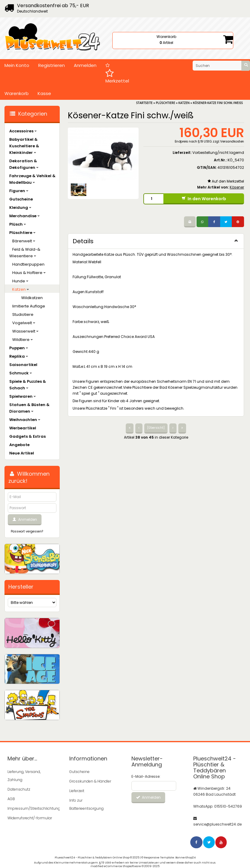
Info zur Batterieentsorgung (86, 804)
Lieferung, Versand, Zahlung (24, 776)
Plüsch (18, 224)
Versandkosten (232, 141)
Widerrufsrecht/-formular (30, 818)
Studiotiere (23, 314)
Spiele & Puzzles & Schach (28, 385)
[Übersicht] (156, 428)
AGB (11, 799)
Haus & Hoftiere (29, 273)
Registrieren (52, 65)
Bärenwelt (24, 241)
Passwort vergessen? (27, 531)
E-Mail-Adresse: (146, 776)
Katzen (21, 289)
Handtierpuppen (28, 264)
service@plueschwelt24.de (217, 824)
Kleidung (20, 208)
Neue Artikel (22, 453)
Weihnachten (25, 420)
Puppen (19, 348)
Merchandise (24, 216)
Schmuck (21, 373)
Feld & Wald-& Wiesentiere (25, 253)
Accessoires (23, 131)
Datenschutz (19, 789)
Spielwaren (23, 396)
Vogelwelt (24, 323)
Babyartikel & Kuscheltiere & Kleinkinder (24, 146)
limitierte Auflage (29, 306)
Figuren (19, 191)
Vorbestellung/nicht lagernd (218, 153)
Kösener (237, 187)
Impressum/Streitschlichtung (30, 808)
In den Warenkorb (204, 199)
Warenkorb (17, 93)
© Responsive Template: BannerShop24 (168, 858)
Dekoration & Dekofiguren (24, 164)
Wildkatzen (32, 298)
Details (156, 241)
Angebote (19, 445)
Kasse (44, 93)
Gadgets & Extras (27, 436)
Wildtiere (23, 340)
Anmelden (85, 65)
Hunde (20, 281)
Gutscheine (21, 199)
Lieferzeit (77, 791)
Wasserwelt (25, 331)
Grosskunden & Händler (90, 781)
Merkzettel (117, 74)
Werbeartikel (23, 428)
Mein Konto (17, 65)
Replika (19, 356)
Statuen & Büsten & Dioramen (29, 408)
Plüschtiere (22, 233)
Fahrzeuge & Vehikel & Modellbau (32, 179)
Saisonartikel (23, 365)
